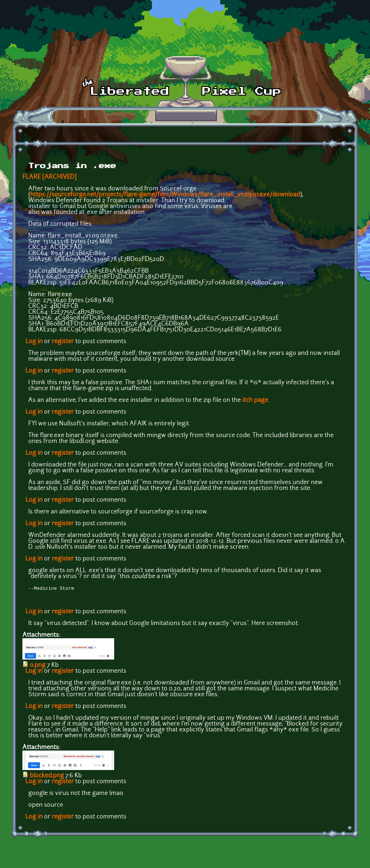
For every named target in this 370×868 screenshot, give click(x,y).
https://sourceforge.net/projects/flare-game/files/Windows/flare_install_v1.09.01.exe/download (165, 195)
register (63, 342)
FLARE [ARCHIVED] (50, 177)
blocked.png (47, 777)
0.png (38, 666)
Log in (34, 342)
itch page (255, 400)
